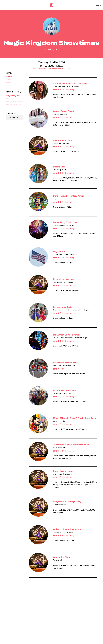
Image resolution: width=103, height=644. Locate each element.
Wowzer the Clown (62, 557)
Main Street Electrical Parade (67, 335)
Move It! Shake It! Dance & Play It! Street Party (75, 418)
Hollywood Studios (14, 101)
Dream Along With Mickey (65, 222)
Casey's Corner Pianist (63, 111)
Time (8, 82)
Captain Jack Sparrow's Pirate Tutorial (71, 83)
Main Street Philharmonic (65, 363)
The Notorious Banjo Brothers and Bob (71, 445)
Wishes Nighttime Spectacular (67, 529)
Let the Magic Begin (62, 307)
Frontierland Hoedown (63, 279)
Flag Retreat (59, 251)
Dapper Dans (59, 167)
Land (8, 79)
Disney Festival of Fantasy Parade (69, 196)
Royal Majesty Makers (63, 471)
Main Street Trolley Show (65, 390)
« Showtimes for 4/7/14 (41, 69)
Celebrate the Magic (63, 140)
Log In (98, 5)
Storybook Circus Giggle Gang (67, 502)
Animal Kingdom (13, 104)
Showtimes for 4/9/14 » (62, 69)
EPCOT (9, 98)
